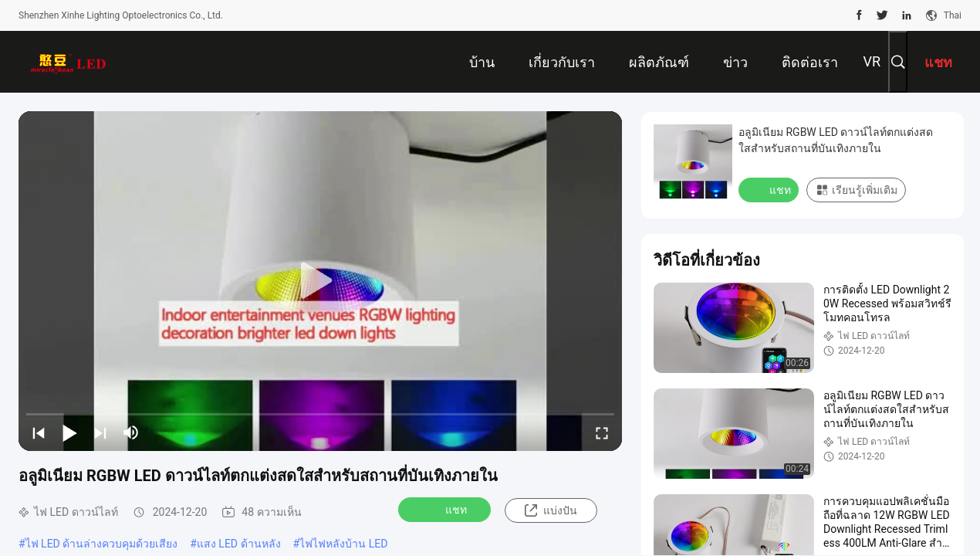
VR (872, 61)
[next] (100, 432)
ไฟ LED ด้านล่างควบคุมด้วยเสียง (102, 544)
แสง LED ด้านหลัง (239, 544)
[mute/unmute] (131, 432)
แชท (446, 509)
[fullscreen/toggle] (602, 432)
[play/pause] (69, 432)
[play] (320, 281)
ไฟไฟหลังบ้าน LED (343, 544)
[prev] (39, 432)
